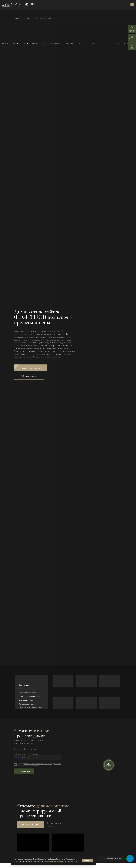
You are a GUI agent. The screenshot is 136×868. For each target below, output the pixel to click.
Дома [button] (14, 43)
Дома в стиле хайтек (27, 693)
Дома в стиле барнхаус (28, 689)
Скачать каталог (24, 771)
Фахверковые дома (27, 704)
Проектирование (39, 43)
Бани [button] (24, 43)
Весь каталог (24, 685)
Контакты (93, 43)
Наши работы (54, 43)
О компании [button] (68, 43)
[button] (31, 368)
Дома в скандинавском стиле (31, 708)
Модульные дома (26, 700)
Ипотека (82, 43)
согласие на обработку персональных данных (38, 764)
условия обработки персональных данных (60, 861)
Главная (5, 43)
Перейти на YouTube (30, 825)
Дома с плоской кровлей (29, 696)
